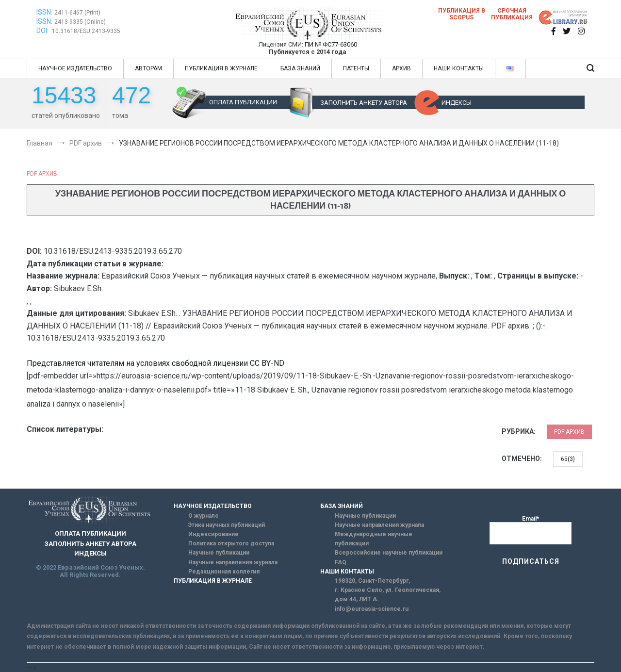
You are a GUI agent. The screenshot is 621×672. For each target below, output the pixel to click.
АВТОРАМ (148, 68)
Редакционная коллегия (224, 572)
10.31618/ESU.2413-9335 (86, 31)
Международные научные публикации (374, 539)
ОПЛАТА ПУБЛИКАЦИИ (243, 102)
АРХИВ (401, 68)
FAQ (341, 562)
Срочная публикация (512, 14)
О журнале (204, 516)
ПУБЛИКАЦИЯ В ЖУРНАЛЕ (221, 68)
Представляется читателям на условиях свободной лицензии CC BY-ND (155, 363)
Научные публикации (219, 553)
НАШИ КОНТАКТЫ (459, 68)
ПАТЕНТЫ (356, 68)
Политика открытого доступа (231, 543)
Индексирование (213, 534)
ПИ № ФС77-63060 (331, 44)
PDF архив (42, 174)
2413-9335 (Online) (80, 22)
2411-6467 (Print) (77, 13)
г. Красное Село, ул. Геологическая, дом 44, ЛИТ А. (388, 595)
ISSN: (44, 12)
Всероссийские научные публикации (389, 553)
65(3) (568, 459)
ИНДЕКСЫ (457, 103)
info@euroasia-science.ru (372, 609)
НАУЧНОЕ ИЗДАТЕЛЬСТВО (75, 68)
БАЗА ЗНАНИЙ (300, 68)
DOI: (43, 31)
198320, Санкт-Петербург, (372, 581)
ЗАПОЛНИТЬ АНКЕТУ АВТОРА (364, 103)
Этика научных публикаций (227, 525)
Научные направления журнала (233, 562)
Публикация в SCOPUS (462, 14)
